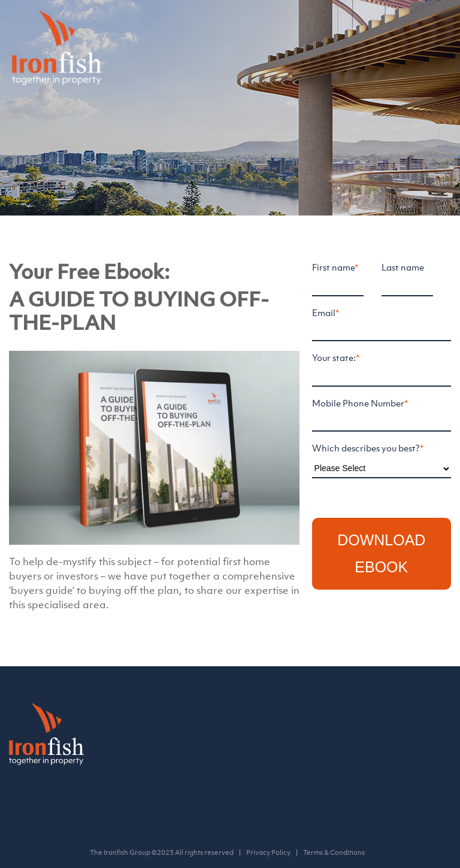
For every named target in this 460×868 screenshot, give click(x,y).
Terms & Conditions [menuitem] (334, 852)
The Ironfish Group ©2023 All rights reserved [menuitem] (162, 852)
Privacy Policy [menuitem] (268, 852)
